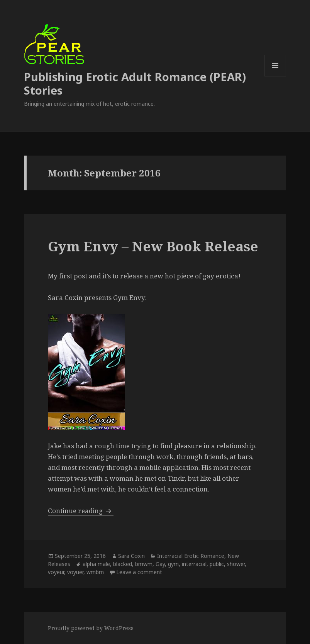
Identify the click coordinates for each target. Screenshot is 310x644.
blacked (123, 564)
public (217, 564)
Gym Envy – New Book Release (153, 246)
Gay (160, 564)
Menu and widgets (275, 76)
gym (173, 564)
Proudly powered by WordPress (91, 628)
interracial (194, 564)
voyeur (56, 572)
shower (236, 564)
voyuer (75, 572)
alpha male (96, 564)
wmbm (95, 572)
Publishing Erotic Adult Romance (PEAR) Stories (135, 83)
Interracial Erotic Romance (191, 556)
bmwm (144, 564)
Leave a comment (139, 572)
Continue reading (81, 511)
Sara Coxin (131, 556)
